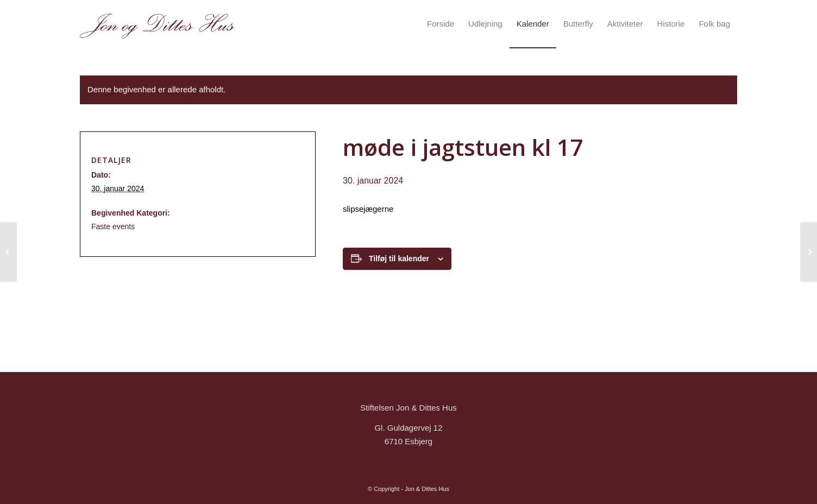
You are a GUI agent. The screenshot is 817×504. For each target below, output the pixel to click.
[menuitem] (441, 24)
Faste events (113, 226)
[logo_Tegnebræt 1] (157, 24)
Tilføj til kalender (399, 259)
